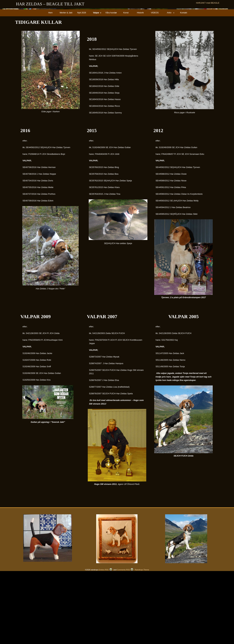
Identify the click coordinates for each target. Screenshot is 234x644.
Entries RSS (104, 641)
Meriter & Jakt (66, 84)
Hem (50, 84)
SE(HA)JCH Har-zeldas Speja (118, 315)
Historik (140, 84)
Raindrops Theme (142, 641)
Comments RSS (123, 641)
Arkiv (169, 84)
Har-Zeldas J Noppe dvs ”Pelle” (50, 360)
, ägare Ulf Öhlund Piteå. (117, 555)
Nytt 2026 (82, 84)
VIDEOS (155, 84)
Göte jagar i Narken (50, 183)
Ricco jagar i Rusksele (185, 184)
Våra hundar (111, 84)
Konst (126, 84)
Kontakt (184, 84)
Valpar (96, 84)
